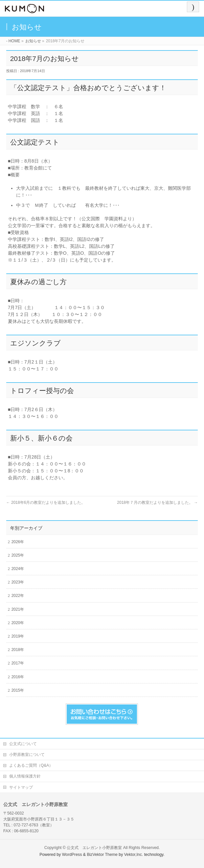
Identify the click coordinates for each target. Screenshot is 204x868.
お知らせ (33, 41)
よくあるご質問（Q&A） (31, 765)
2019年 (18, 636)
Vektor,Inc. (134, 855)
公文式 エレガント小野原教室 (94, 848)
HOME (14, 41)
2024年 (18, 569)
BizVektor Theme (102, 855)
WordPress (72, 855)
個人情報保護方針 (25, 776)
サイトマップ (21, 787)
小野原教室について (27, 755)
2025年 (18, 555)
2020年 (18, 623)
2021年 (18, 609)
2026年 (18, 542)
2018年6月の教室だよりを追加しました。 (46, 503)
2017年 (18, 663)
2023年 (18, 582)
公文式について (23, 744)
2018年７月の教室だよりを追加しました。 (157, 503)
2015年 (18, 690)
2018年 (18, 650)
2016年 (18, 677)
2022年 (18, 596)
